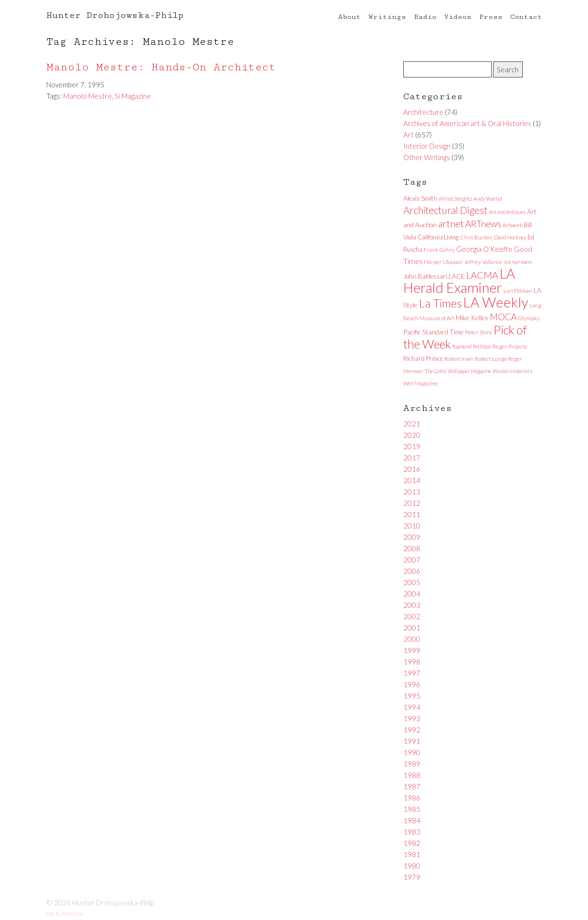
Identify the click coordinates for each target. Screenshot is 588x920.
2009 (412, 537)
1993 (412, 718)
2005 (412, 582)
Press (491, 17)
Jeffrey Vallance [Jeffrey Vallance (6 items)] (483, 262)
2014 (412, 480)
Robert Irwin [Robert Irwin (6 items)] (459, 359)
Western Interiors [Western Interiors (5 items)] (512, 371)
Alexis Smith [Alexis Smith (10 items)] (420, 198)
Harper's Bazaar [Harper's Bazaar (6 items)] (443, 262)
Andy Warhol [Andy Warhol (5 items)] (488, 199)
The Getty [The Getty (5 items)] (435, 371)
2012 (412, 503)
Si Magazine (133, 96)
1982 (412, 843)
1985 (412, 809)
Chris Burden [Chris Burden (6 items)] (476, 237)
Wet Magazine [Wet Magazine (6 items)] (421, 383)
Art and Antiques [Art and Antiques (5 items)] (507, 212)
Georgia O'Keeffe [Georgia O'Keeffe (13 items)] (484, 249)
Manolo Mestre (88, 96)
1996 (412, 684)
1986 (412, 798)
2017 (412, 458)
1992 (412, 730)
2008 (412, 548)
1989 (412, 764)
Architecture (423, 112)
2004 (412, 594)
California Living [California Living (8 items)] (438, 237)
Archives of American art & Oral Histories (467, 123)
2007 (412, 560)
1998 (412, 662)
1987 (412, 786)
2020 (412, 435)
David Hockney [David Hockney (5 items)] (510, 237)
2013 (412, 492)
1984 (412, 820)
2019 (412, 446)
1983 (412, 832)
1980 (412, 866)
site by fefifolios (64, 914)
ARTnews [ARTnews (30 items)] (483, 224)
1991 (412, 741)
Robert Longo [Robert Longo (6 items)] (491, 359)
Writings (387, 17)
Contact (526, 17)
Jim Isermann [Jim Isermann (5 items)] (518, 262)
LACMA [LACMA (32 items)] (482, 275)
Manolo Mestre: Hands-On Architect (161, 67)
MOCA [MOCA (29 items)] (503, 317)
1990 (412, 752)
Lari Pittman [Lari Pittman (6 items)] (518, 291)
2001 (412, 628)
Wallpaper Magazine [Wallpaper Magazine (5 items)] (469, 371)
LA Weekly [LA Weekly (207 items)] (496, 302)
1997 (412, 673)
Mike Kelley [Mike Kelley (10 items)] (472, 318)
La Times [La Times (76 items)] (440, 303)
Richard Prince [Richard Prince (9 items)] (423, 358)
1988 (412, 775)
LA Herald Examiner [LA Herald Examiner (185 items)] (459, 281)
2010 (412, 526)
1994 (412, 707)
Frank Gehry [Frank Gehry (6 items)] (439, 250)
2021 (412, 424)
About (349, 17)
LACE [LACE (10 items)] (457, 276)
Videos (458, 17)
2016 (412, 469)
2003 (412, 605)
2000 (412, 639)
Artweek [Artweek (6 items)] (512, 225)
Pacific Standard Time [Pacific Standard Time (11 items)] (434, 332)
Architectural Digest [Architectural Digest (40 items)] (445, 210)
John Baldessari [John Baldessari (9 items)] (425, 276)
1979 (412, 877)
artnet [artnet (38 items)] (451, 223)
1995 (412, 696)
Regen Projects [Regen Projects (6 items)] (510, 346)
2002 (412, 616)
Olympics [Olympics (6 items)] (529, 318)
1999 (412, 650)
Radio (425, 17)
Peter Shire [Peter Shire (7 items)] (479, 332)
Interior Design (427, 146)
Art (409, 135)
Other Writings (427, 157)
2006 (412, 571)
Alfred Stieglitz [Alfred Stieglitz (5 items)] (456, 199)
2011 (412, 514)
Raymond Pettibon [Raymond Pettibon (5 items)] (472, 346)
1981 (412, 854)
